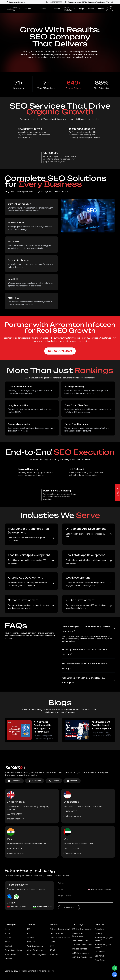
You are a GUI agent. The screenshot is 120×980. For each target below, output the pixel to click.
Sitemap (8, 959)
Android (31, 938)
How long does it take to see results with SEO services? (89, 652)
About (7, 933)
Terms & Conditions (13, 950)
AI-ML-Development (36, 950)
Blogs (82, 9)
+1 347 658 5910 (70, 811)
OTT (52, 946)
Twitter (54, 781)
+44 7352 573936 (15, 814)
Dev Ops (31, 942)
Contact (8, 946)
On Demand (100, 952)
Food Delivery (101, 960)
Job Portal (99, 956)
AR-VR (53, 950)
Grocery (99, 933)
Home (7, 929)
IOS (29, 929)
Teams (8, 938)
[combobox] (92, 890)
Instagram (35, 781)
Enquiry (118, 492)
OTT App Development (82, 957)
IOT (29, 933)
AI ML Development (81, 953)
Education (99, 929)
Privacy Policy (10, 954)
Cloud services (56, 933)
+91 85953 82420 (14, 848)
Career (91, 9)
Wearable (54, 954)
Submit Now (69, 908)
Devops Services (80, 949)
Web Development (35, 946)
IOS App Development (82, 929)
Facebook (14, 781)
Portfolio (56, 9)
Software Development (60, 929)
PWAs (52, 942)
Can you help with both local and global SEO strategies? (89, 680)
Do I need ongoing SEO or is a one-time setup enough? (89, 666)
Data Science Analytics (60, 938)
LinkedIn (72, 781)
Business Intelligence (36, 954)
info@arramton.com (16, 2)
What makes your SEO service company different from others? (89, 629)
